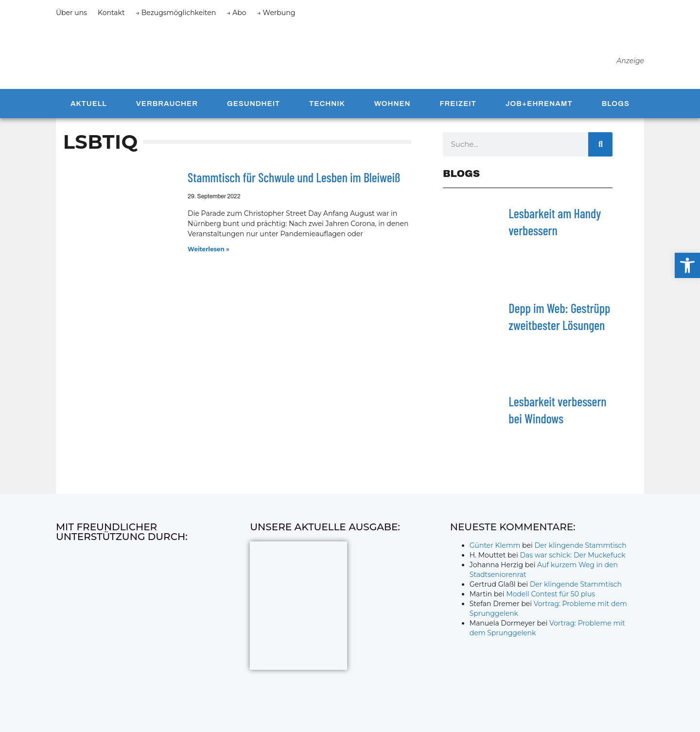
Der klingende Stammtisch (581, 550)
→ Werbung (276, 13)
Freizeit (458, 108)
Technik (327, 108)
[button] (687, 265)
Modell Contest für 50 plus (551, 598)
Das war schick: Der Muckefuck (572, 559)
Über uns (71, 13)
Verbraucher (167, 108)
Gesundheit (254, 108)
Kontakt (111, 13)
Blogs (616, 108)
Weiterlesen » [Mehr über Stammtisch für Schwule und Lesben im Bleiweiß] (209, 253)
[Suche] (600, 149)
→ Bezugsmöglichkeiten (176, 13)
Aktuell (89, 108)
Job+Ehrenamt (539, 108)
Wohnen (393, 108)
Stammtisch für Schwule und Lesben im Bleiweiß (294, 182)
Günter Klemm (495, 550)
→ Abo (236, 13)
